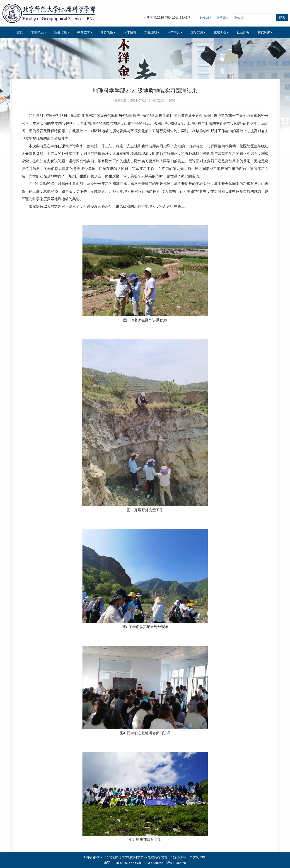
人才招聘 (130, 32)
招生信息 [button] (62, 32)
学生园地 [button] (152, 32)
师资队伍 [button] (108, 32)
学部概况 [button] (39, 32)
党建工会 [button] (221, 32)
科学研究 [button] (175, 32)
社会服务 (243, 32)
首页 (20, 32)
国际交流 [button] (198, 32)
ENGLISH (206, 18)
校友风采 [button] (265, 32)
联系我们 (222, 18)
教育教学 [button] (85, 32)
